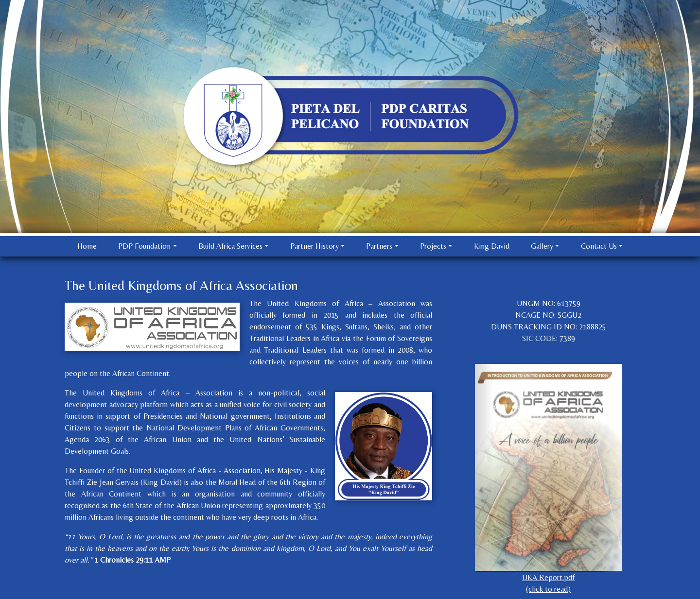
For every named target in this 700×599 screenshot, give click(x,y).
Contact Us (599, 246)
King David (492, 246)
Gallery (542, 246)
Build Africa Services (230, 246)
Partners (379, 246)
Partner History (315, 246)
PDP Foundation (144, 246)
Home (87, 246)
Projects (433, 246)
